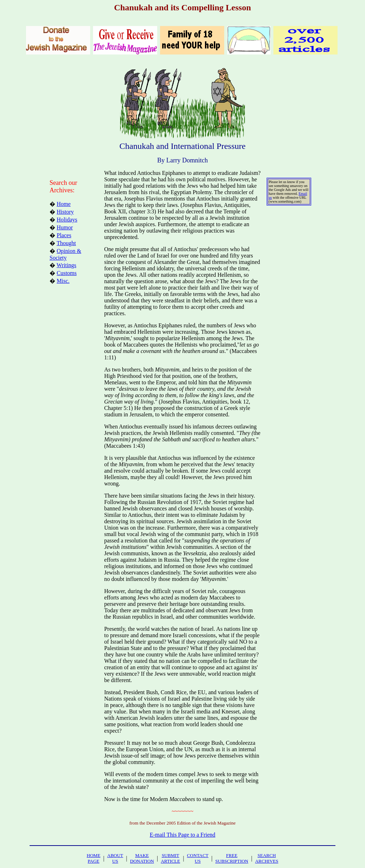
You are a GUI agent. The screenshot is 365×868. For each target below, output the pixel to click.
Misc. (63, 281)
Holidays (67, 220)
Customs (67, 273)
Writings (66, 265)
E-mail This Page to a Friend (182, 835)
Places (64, 235)
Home (64, 204)
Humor (65, 227)
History (65, 212)
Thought (66, 243)
